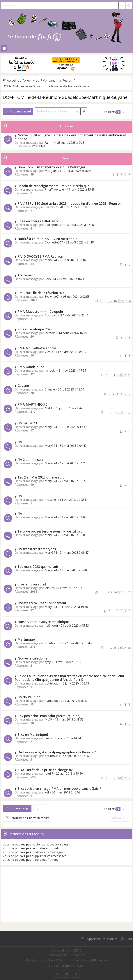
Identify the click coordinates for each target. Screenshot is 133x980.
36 (120, 648)
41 (120, 375)
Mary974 (51, 260)
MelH (48, 408)
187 (122, 301)
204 (110, 592)
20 (120, 412)
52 (124, 778)
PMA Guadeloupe (31, 367)
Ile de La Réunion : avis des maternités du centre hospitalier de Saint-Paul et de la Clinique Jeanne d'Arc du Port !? (70, 678)
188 (128, 301)
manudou (51, 701)
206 (122, 592)
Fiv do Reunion (29, 697)
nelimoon (51, 626)
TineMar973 (53, 643)
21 (124, 412)
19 (115, 412)
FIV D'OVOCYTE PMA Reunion (40, 256)
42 (124, 375)
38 (129, 648)
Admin (49, 143)
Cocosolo (51, 315)
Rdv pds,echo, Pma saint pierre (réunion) (49, 716)
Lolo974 (50, 279)
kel (47, 792)
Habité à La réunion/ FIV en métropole (47, 239)
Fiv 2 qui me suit (30, 460)
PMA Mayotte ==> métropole (40, 311)
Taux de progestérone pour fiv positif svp (50, 531)
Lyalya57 (51, 207)
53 (129, 778)
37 (124, 648)
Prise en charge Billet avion (39, 221)
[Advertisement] (66, 894)
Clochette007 (54, 225)
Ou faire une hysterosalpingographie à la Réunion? (57, 752)
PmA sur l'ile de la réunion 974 (41, 293)
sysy (48, 662)
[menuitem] (58, 955)
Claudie (50, 389)
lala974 (50, 588)
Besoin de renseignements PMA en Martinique (54, 186)
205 (116, 592)
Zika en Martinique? (33, 734)
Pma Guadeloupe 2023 (35, 329)
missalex (51, 500)
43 (129, 375)
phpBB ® (75, 950)
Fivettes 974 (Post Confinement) (42, 603)
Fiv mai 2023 (27, 423)
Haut (129, 939)
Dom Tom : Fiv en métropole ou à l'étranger (51, 167)
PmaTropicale (54, 189)
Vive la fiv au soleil (32, 584)
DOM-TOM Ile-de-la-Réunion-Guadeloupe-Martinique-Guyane (65, 97)
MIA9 (48, 719)
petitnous (51, 683)
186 (116, 301)
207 (128, 592)
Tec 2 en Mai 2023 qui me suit (41, 477)
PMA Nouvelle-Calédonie (37, 348)
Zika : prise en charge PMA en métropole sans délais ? (59, 789)
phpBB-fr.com (75, 966)
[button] (128, 112)
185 (110, 301)
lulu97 (49, 773)
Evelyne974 (52, 297)
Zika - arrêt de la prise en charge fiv (45, 770)
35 (115, 648)
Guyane (23, 386)
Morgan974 (53, 171)
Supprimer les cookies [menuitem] (102, 939)
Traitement (26, 275)
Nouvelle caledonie (32, 658)
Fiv (20, 442)
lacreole (50, 333)
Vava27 (50, 352)
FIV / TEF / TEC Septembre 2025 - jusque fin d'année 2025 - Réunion (70, 203)
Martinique (26, 639)
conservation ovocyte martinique (43, 622)
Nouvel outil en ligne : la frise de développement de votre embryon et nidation (70, 137)
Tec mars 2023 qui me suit (38, 567)
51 (120, 778)
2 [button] (123, 112)
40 (115, 375)
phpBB (52, 960)
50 (115, 778)
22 (129, 412)
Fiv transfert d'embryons (37, 549)
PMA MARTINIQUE (32, 404)
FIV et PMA (38, 146)
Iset (47, 738)
